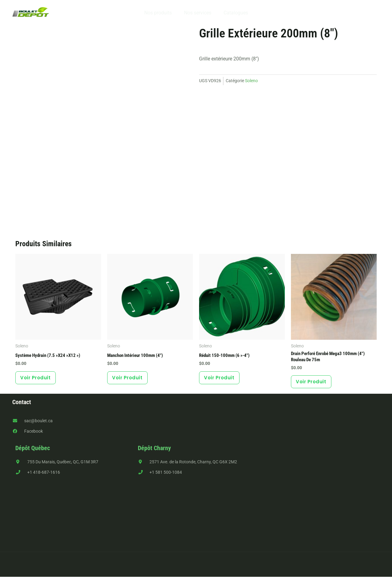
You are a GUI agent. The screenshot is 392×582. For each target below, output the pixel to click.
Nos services (198, 13)
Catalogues (233, 13)
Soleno (251, 81)
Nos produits (160, 13)
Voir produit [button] (39, 380)
